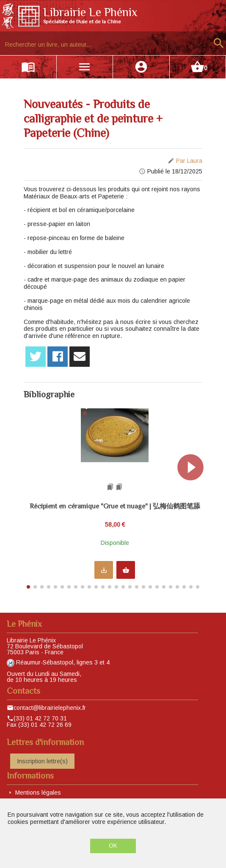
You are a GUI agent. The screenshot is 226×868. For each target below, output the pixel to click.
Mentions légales (38, 793)
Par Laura (189, 161)
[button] (194, 496)
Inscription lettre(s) (42, 761)
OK (113, 846)
